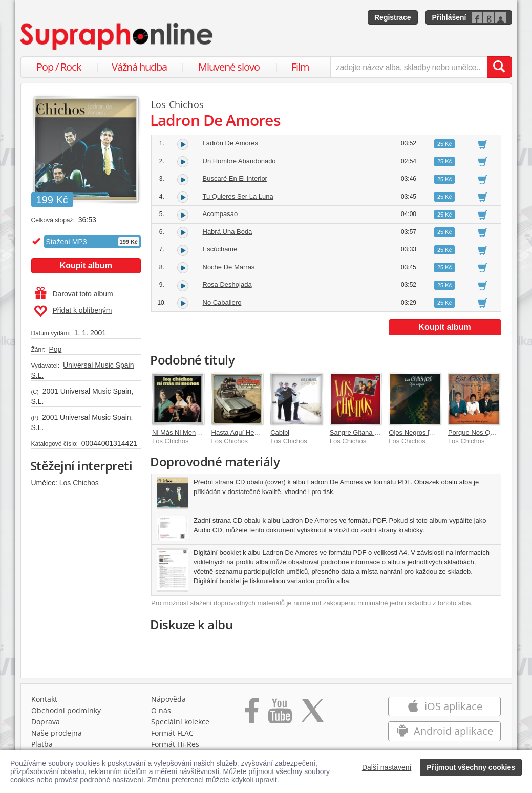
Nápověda (168, 699)
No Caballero (222, 302)
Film (300, 67)
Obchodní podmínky (66, 710)
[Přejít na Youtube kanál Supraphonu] (280, 714)
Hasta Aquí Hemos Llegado (252, 432)
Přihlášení (449, 17)
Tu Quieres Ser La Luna (238, 196)
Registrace (393, 17)
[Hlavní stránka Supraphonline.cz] (117, 36)
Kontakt (44, 699)
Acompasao (220, 214)
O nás (161, 710)
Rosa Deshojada (227, 284)
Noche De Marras (229, 267)
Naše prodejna (57, 733)
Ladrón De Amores (230, 143)
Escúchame (220, 249)
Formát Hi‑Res (175, 744)
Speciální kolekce (180, 722)
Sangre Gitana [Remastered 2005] (380, 432)
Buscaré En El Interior (235, 178)
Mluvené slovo (229, 67)
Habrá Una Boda (228, 232)
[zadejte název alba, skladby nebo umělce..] (408, 67)
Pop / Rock (59, 67)
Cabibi (280, 432)
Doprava (46, 722)
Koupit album (86, 265)
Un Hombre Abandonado (239, 161)
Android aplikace (445, 731)
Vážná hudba (139, 67)
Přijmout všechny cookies (471, 767)
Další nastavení (387, 767)
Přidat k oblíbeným (73, 311)
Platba (42, 744)
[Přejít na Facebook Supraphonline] (252, 714)
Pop (55, 349)
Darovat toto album (74, 294)
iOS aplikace (445, 706)
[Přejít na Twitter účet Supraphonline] (312, 714)
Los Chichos (79, 483)
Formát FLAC (172, 733)
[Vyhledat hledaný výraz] (499, 67)
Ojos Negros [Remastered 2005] (436, 432)
